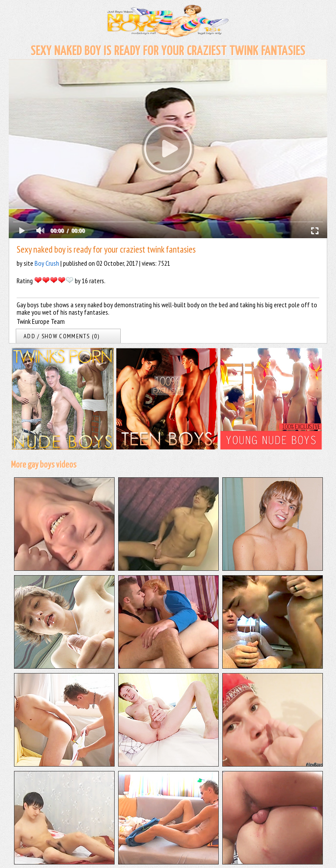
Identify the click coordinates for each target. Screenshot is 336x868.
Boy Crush (47, 263)
